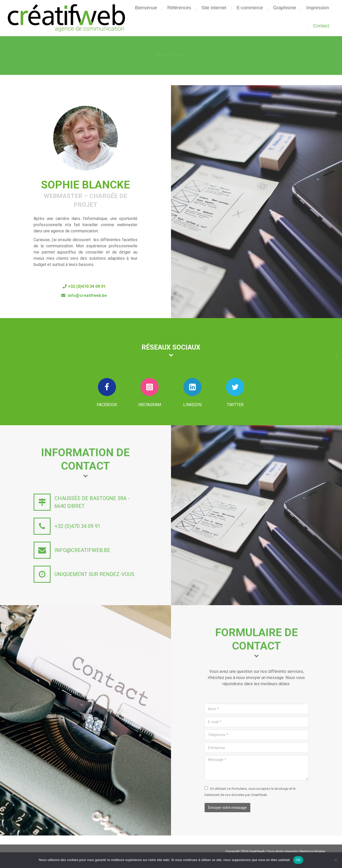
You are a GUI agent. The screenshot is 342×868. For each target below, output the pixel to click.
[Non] (336, 860)
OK (298, 860)
